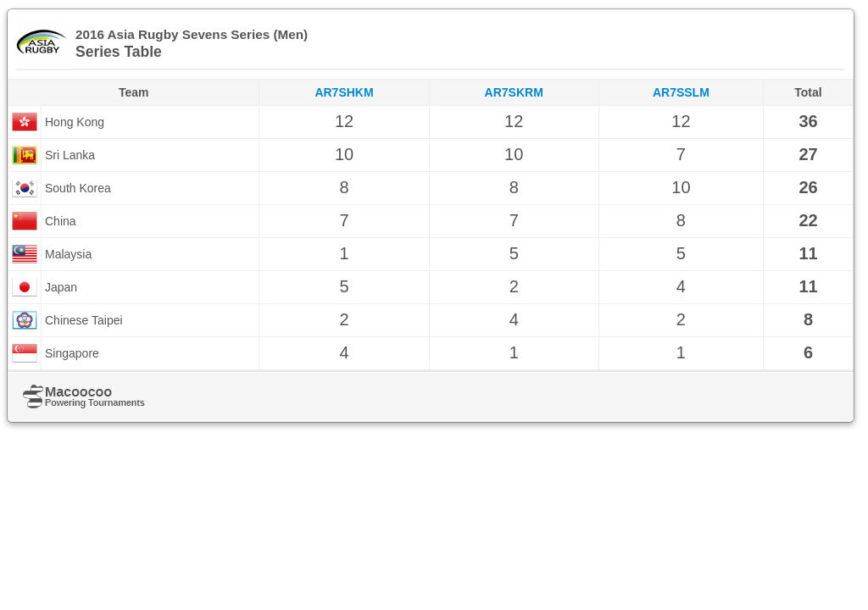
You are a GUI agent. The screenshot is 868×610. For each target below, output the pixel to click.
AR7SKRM (514, 92)
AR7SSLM (681, 92)
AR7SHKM (344, 92)
